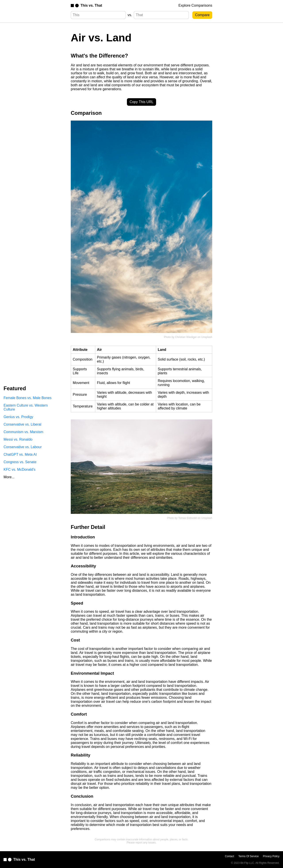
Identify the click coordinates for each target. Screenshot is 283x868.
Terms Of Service (249, 856)
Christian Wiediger (186, 337)
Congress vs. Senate (20, 462)
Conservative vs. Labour (23, 447)
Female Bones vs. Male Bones (28, 398)
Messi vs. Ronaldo (18, 439)
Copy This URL (141, 102)
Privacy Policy (271, 856)
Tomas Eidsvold (187, 518)
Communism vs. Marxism (23, 432)
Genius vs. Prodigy (18, 417)
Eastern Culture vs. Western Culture (26, 407)
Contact (229, 856)
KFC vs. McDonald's (19, 470)
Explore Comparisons (195, 5)
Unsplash (207, 337)
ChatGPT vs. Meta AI (20, 454)
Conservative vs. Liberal (22, 424)
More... (9, 477)
